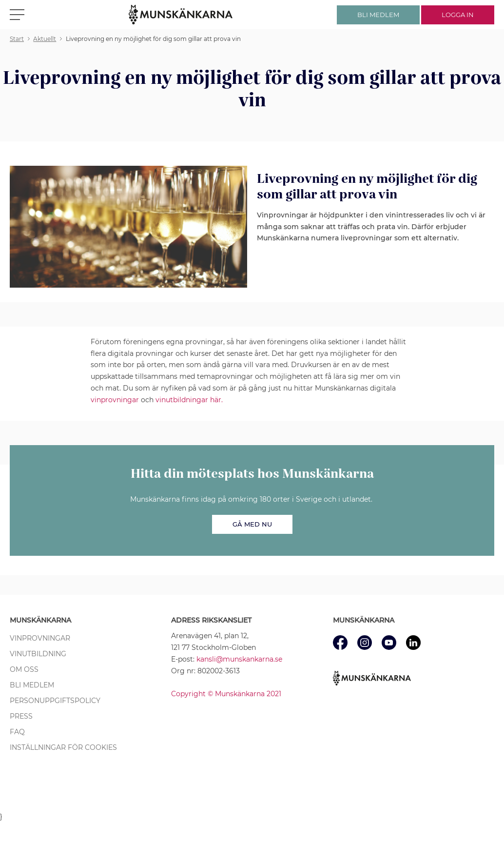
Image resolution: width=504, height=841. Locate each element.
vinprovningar (115, 400)
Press (21, 716)
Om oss (24, 669)
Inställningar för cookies (63, 747)
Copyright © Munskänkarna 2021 (226, 694)
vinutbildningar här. (189, 400)
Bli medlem (32, 685)
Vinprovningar (40, 638)
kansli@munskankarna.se (239, 659)
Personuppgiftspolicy (55, 701)
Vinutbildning (38, 654)
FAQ (17, 732)
